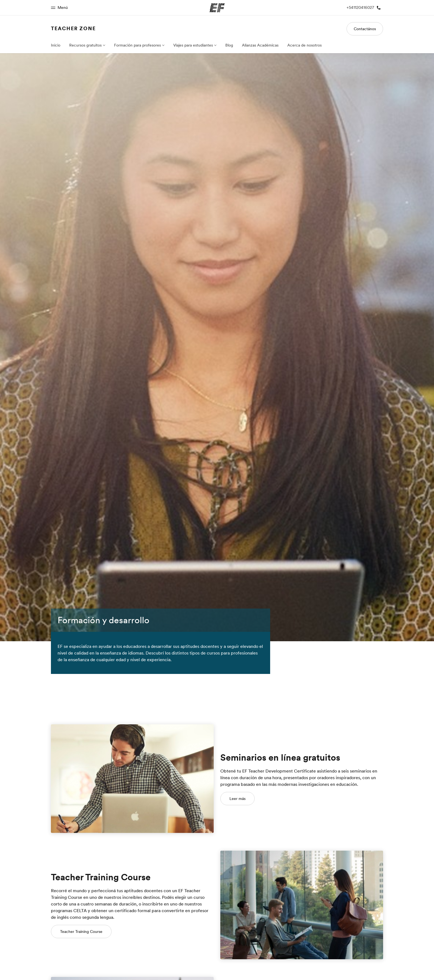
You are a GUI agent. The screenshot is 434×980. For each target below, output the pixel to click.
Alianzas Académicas (260, 45)
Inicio (56, 45)
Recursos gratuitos (85, 45)
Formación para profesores (137, 45)
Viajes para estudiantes (193, 45)
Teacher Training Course (81, 932)
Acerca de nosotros (304, 45)
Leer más (237, 799)
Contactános (365, 29)
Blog (229, 45)
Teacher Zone (73, 28)
